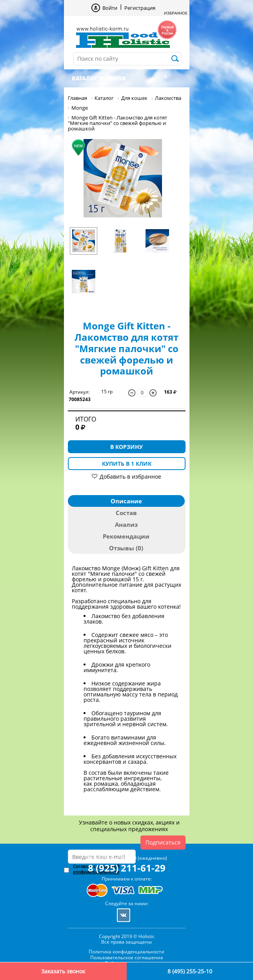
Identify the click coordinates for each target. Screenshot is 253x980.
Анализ (126, 524)
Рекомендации (126, 536)
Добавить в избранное (130, 476)
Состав (126, 513)
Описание (126, 501)
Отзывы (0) (126, 548)
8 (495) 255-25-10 (190, 971)
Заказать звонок (63, 971)
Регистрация (140, 8)
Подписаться (163, 842)
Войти (110, 8)
